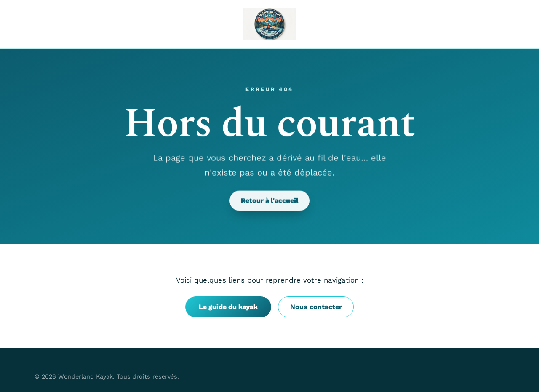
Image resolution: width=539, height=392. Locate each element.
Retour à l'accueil (269, 201)
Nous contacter (316, 307)
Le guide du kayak (228, 307)
